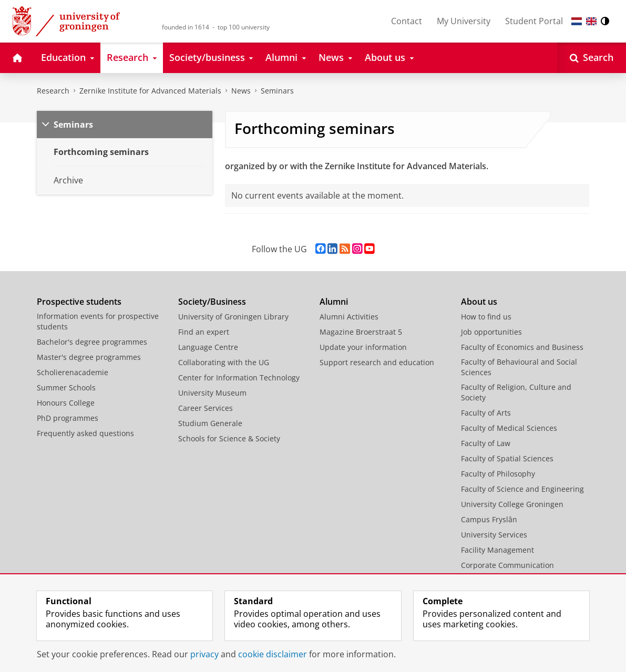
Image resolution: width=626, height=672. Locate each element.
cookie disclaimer (273, 654)
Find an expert (204, 332)
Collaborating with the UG (224, 362)
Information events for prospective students (98, 321)
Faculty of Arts (486, 413)
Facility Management (497, 550)
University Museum (212, 393)
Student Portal (534, 21)
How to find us (486, 317)
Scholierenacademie (73, 372)
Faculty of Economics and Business (522, 347)
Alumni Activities (349, 317)
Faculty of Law (486, 443)
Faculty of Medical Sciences (509, 428)
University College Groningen (512, 504)
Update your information (363, 347)
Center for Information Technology (239, 378)
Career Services (206, 408)
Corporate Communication (507, 565)
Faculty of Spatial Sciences (507, 458)
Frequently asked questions (85, 433)
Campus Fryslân (489, 519)
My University (464, 21)
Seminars (277, 91)
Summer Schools (66, 387)
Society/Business (212, 302)
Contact (407, 21)
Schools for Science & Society (229, 438)
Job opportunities (491, 332)
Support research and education (377, 362)
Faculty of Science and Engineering (522, 489)
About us (479, 302)
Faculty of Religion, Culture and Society (516, 392)
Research (53, 91)
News (241, 91)
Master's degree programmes (89, 357)
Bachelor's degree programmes (92, 342)
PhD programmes (68, 418)
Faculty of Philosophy (498, 474)
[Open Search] (592, 58)
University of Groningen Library (233, 317)
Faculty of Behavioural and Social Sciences (519, 367)
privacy (204, 654)
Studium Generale (210, 423)
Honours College (66, 403)
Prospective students (79, 302)
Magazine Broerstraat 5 (361, 332)
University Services (494, 535)
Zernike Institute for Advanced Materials (150, 91)
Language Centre (208, 347)
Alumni (334, 302)
